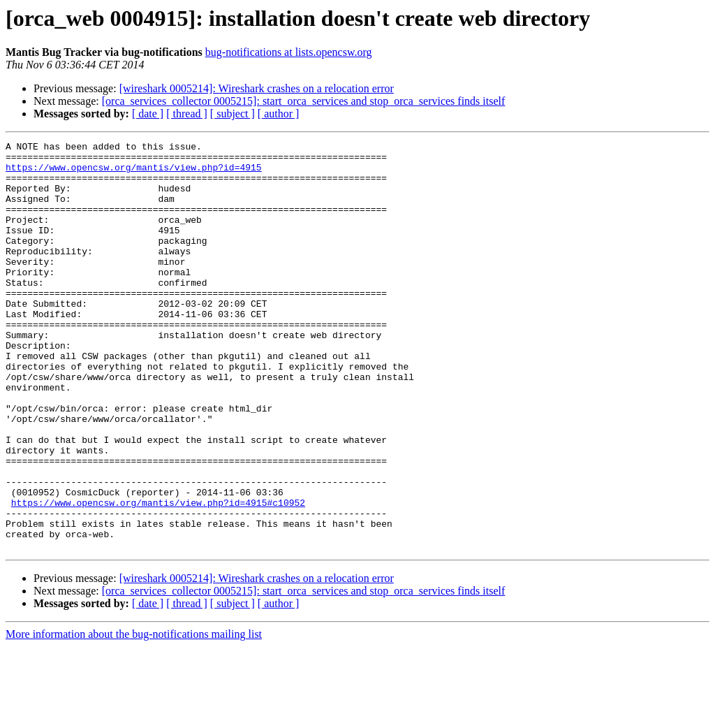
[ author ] (279, 114)
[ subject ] (233, 114)
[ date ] (148, 114)
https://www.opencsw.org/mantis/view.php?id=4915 (134, 173)
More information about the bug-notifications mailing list (134, 716)
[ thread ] (187, 114)
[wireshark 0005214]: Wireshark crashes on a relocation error (257, 88)
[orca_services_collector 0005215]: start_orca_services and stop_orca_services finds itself (304, 101)
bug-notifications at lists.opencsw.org (289, 52)
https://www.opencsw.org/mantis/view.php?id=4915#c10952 (158, 576)
